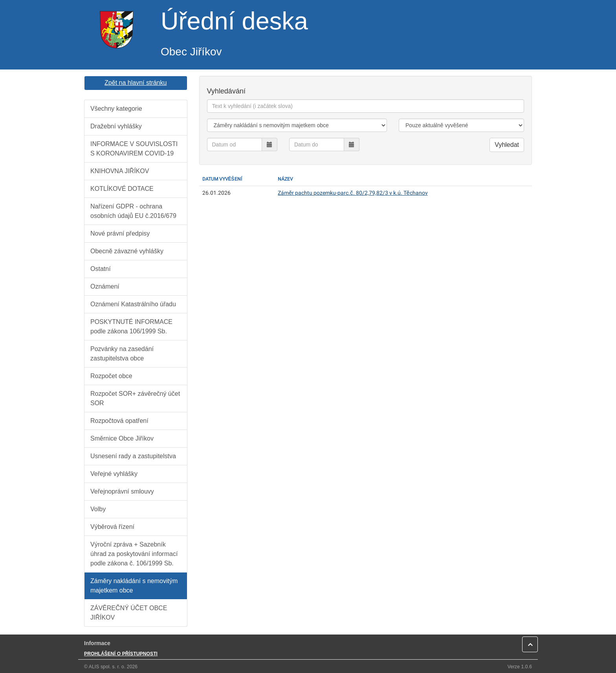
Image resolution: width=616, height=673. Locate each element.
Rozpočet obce (111, 376)
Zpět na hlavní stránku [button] (136, 83)
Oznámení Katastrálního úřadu (133, 304)
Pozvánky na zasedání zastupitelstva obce (122, 354)
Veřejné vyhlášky (114, 474)
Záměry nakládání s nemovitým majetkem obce (134, 586)
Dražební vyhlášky (116, 126)
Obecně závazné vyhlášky (127, 251)
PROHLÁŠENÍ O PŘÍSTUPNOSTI (121, 654)
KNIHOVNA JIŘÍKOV (120, 171)
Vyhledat (507, 145)
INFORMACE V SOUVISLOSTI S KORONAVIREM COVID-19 (134, 149)
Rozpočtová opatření (119, 421)
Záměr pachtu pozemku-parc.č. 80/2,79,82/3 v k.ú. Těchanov (353, 193)
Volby (98, 509)
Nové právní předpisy (120, 233)
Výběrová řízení (112, 527)
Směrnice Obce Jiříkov (122, 438)
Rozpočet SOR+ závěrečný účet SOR (135, 398)
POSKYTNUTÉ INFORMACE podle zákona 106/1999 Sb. (131, 326)
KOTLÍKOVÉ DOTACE (122, 189)
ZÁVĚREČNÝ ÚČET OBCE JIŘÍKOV (129, 613)
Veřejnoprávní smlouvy (122, 491)
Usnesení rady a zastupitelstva (133, 456)
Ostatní (101, 269)
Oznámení (105, 286)
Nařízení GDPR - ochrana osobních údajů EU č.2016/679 (133, 211)
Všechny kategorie (116, 109)
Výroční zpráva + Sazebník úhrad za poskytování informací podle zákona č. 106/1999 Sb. (134, 554)
